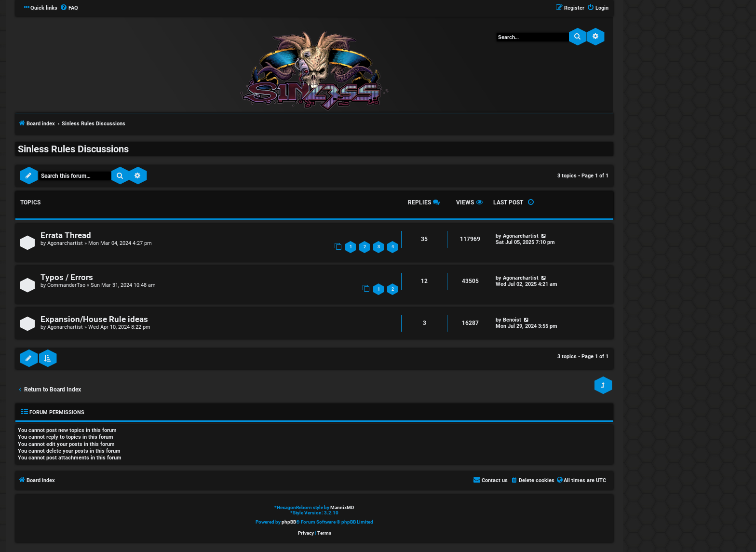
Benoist (512, 320)
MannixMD (342, 507)
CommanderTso (66, 285)
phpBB (289, 522)
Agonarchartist (65, 243)
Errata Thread (66, 236)
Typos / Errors (67, 277)
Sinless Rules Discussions (73, 149)
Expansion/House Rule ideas (94, 319)
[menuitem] (69, 8)
